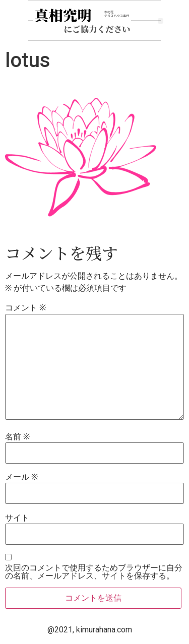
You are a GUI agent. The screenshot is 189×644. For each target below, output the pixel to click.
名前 (17, 437)
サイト (17, 518)
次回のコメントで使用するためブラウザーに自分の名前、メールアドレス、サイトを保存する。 (94, 572)
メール (21, 477)
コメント (25, 308)
